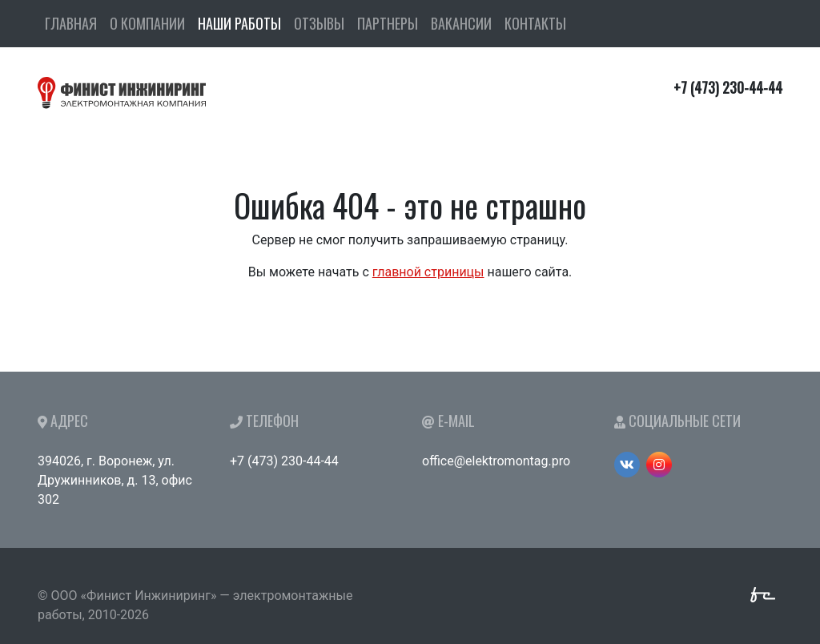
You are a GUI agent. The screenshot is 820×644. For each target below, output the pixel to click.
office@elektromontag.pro (496, 461)
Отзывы (319, 23)
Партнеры (388, 23)
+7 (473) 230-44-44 (284, 461)
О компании (147, 23)
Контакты (535, 23)
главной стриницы (428, 272)
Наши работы (239, 23)
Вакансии (461, 23)
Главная (71, 23)
